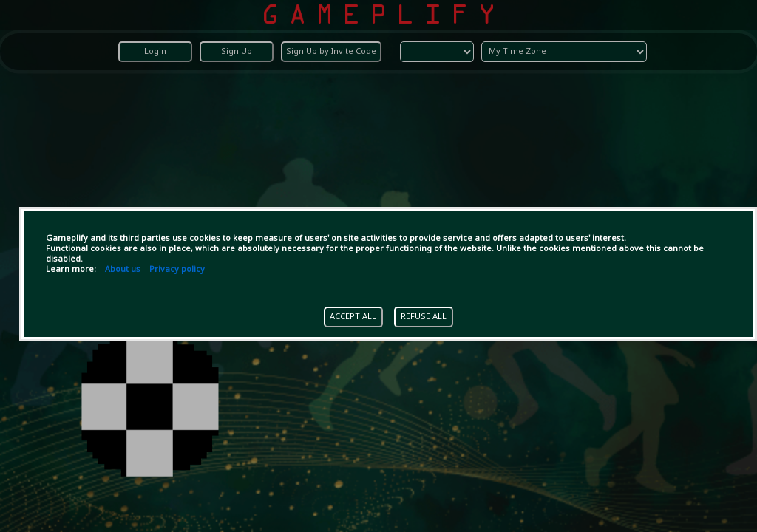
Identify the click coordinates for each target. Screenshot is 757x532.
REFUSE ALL (424, 317)
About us (123, 270)
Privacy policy (177, 270)
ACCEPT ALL (353, 317)
